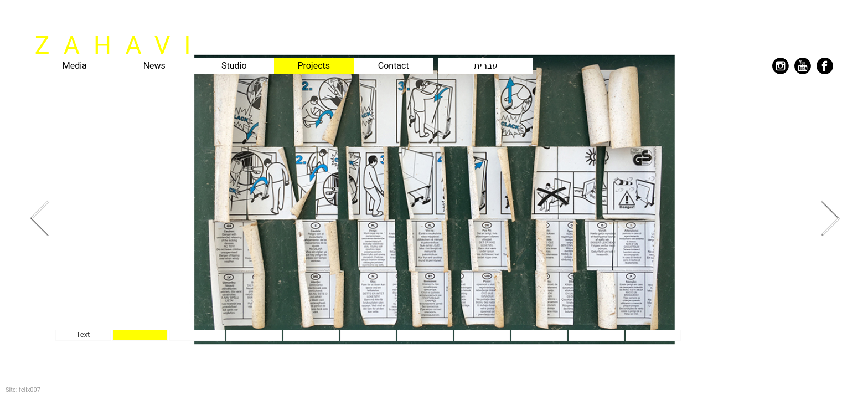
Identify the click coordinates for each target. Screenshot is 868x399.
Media (75, 66)
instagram (781, 66)
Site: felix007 (23, 390)
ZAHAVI (120, 45)
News (154, 66)
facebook (825, 66)
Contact (394, 66)
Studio (234, 66)
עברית (486, 66)
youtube (803, 66)
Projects (314, 66)
